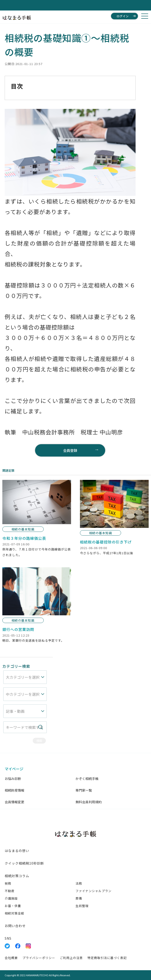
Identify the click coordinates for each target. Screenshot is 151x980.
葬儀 (79, 898)
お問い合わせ (15, 926)
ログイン (123, 16)
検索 (39, 741)
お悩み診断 (13, 779)
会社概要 (11, 958)
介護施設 (11, 898)
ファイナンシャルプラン (93, 891)
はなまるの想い (17, 851)
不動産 (10, 891)
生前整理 (82, 906)
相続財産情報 (14, 790)
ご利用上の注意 (71, 958)
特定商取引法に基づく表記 (107, 958)
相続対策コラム (17, 876)
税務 (8, 883)
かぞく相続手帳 (87, 779)
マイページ (14, 769)
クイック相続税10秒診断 (24, 863)
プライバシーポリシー (39, 958)
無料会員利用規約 (89, 802)
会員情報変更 (14, 802)
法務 (79, 883)
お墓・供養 (13, 906)
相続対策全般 (14, 913)
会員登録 (70, 450)
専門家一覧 (84, 790)
